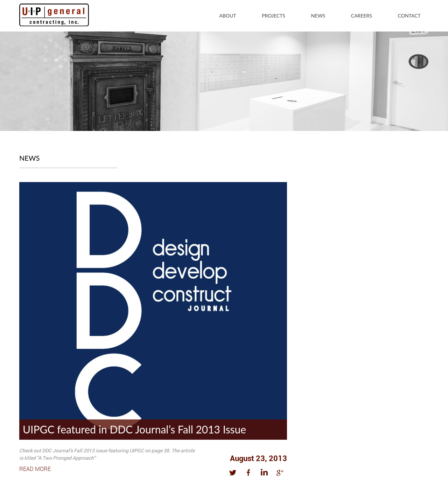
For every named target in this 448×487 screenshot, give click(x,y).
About (227, 16)
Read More (35, 469)
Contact (409, 16)
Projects (274, 16)
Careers (362, 16)
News (318, 16)
